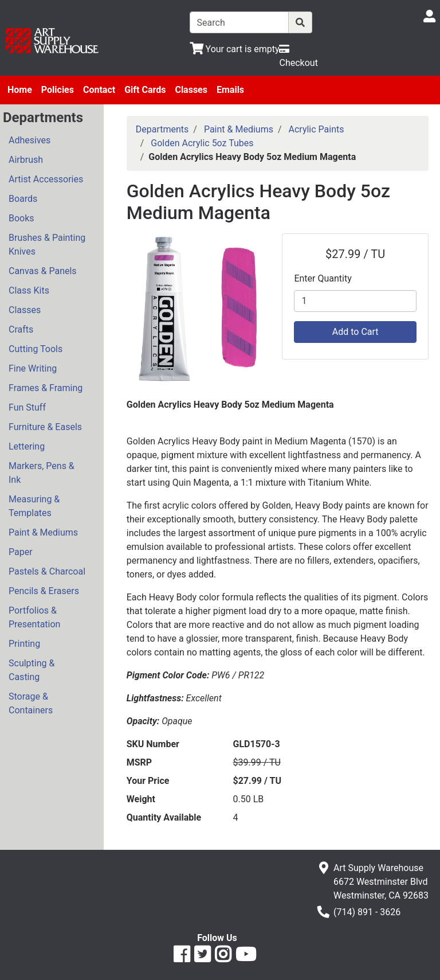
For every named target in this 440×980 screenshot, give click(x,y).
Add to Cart (355, 332)
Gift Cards (145, 90)
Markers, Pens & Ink (42, 473)
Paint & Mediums (43, 532)
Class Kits (29, 290)
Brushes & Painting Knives (47, 245)
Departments (162, 129)
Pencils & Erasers (44, 591)
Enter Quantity (323, 278)
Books (21, 218)
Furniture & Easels (45, 427)
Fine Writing (33, 368)
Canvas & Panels (43, 271)
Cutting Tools (36, 349)
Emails (230, 90)
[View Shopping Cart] (235, 49)
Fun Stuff (27, 407)
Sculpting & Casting (32, 670)
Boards (23, 199)
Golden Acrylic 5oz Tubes (202, 143)
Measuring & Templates (34, 506)
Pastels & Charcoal (47, 571)
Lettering (27, 446)
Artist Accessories (46, 179)
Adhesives (30, 140)
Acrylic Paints (317, 129)
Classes (191, 90)
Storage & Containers (31, 703)
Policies (58, 90)
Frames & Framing (46, 388)
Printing (24, 644)
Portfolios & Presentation (34, 617)
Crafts (21, 329)
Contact (99, 90)
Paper (21, 552)
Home (20, 90)
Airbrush (26, 160)
